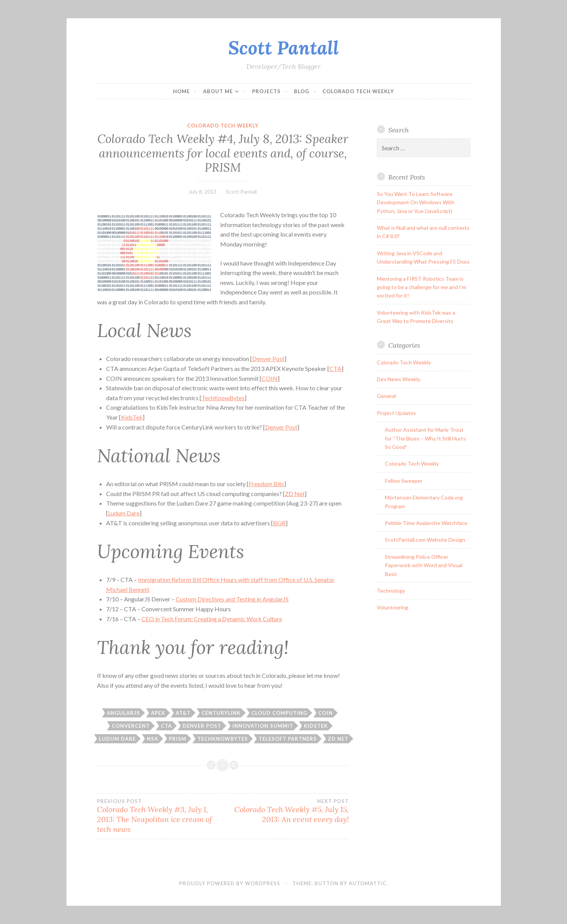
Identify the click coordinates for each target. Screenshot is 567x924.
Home (181, 91)
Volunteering (392, 607)
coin (326, 713)
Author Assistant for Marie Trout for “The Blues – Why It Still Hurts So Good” (425, 438)
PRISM (178, 739)
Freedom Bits (266, 484)
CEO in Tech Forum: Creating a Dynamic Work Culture (212, 619)
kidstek (316, 726)
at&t (183, 713)
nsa (152, 739)
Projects (266, 91)
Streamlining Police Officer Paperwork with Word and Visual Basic (424, 565)
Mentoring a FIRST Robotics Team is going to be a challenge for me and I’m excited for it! (422, 287)
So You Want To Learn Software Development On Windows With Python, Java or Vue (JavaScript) (416, 202)
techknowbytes (223, 739)
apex (158, 713)
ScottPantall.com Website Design (425, 540)
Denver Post (268, 359)
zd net (338, 739)
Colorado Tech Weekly (358, 91)
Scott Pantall (283, 48)
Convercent (131, 726)
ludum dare (117, 739)
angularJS (123, 713)
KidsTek (132, 417)
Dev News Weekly (399, 379)
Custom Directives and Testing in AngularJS (232, 599)
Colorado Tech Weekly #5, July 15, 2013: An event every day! (286, 811)
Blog (302, 91)
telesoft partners (288, 739)
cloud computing (279, 713)
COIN (270, 378)
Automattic (368, 883)
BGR (279, 523)
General (386, 396)
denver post (202, 726)
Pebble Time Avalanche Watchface (426, 523)
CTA (335, 368)
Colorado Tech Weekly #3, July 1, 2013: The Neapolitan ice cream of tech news (160, 816)
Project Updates (396, 413)
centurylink (221, 713)
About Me (218, 91)
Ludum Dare (124, 513)
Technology (391, 591)
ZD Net (295, 494)
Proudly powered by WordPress (230, 883)
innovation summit (263, 726)
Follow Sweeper (404, 481)
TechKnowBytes (223, 398)
